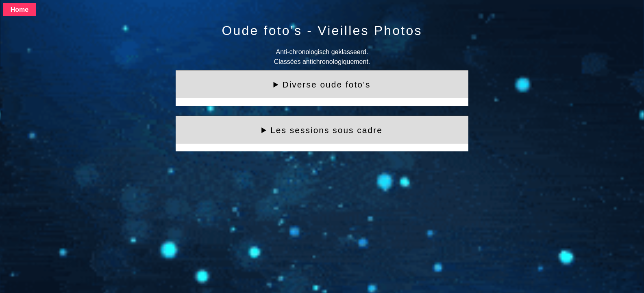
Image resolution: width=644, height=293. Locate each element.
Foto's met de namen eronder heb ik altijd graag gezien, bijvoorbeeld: (322, 133)
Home (20, 10)
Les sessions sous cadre (326, 130)
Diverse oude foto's (327, 84)
